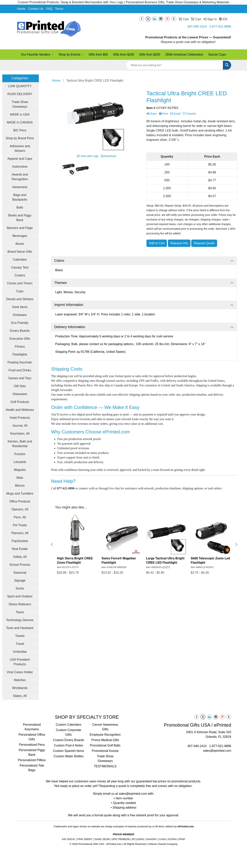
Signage (20, 580)
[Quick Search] (174, 65)
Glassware (20, 394)
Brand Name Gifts (20, 252)
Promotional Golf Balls (105, 745)
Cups (20, 291)
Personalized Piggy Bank (32, 752)
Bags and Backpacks (20, 197)
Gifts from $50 (98, 54)
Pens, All (20, 517)
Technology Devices (20, 620)
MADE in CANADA (20, 122)
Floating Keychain (20, 362)
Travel (20, 644)
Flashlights (20, 354)
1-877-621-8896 (220, 27)
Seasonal (20, 573)
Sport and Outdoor (20, 596)
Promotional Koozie (105, 751)
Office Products (20, 501)
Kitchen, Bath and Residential (20, 444)
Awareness (20, 187)
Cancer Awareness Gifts (105, 727)
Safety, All (20, 557)
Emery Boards (20, 331)
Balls (20, 207)
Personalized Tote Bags (32, 768)
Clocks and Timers (20, 283)
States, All (20, 696)
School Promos (20, 565)
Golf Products (20, 402)
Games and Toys (20, 378)
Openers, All (20, 509)
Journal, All (20, 426)
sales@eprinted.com (217, 751)
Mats (20, 478)
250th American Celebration (184, 54)
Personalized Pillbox (32, 760)
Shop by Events (71, 55)
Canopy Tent (20, 267)
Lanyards (20, 462)
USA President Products (20, 662)
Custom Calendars (69, 725)
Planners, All (20, 533)
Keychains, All (20, 434)
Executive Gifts (20, 339)
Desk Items (20, 307)
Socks (20, 588)
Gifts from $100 (123, 54)
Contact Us (36, 9)
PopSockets (20, 541)
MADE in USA (20, 114)
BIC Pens (20, 130)
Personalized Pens (32, 745)
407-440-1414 (197, 27)
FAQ (49, 9)
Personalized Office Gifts (32, 737)
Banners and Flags (20, 228)
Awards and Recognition (20, 177)
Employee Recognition (105, 735)
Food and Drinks (20, 370)
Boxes (20, 244)
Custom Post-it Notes (68, 745)
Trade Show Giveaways (20, 104)
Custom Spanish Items (69, 751)
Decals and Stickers (20, 299)
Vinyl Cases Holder (20, 672)
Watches (20, 680)
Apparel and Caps (20, 159)
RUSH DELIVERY (20, 94)
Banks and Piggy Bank (20, 218)
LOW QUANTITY (20, 86)
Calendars (20, 260)
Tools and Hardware (20, 628)
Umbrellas (20, 652)
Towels (20, 636)
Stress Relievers (20, 604)
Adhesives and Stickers (20, 148)
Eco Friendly (20, 323)
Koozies (20, 454)
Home (21, 9)
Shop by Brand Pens (20, 138)
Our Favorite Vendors (37, 55)
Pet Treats (20, 525)
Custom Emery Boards (69, 740)
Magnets (20, 470)
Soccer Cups (217, 54)
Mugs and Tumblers (20, 494)
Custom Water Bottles (68, 756)
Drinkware (20, 315)
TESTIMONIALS (105, 766)
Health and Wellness (20, 410)
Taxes (20, 612)
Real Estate (20, 549)
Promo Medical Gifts (105, 740)
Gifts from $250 (150, 54)
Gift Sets (20, 386)
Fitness (20, 347)
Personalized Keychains (32, 727)
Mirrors (20, 486)
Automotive (20, 167)
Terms (59, 9)
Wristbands (20, 688)
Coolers (20, 275)
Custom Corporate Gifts (69, 732)
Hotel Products (20, 418)
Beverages (20, 236)
